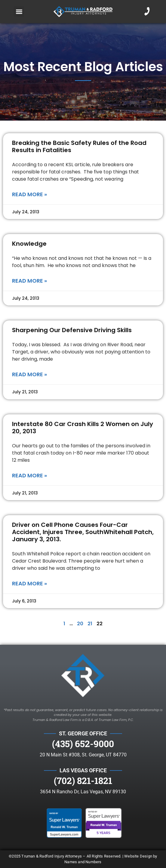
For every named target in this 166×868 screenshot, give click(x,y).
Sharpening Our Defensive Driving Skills (72, 330)
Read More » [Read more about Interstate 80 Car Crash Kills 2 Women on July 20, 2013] (29, 475)
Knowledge (29, 244)
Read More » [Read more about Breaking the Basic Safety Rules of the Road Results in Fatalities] (29, 194)
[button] (19, 12)
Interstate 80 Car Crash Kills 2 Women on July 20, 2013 (83, 428)
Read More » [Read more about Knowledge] (29, 281)
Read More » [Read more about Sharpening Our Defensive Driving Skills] (29, 374)
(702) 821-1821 (83, 781)
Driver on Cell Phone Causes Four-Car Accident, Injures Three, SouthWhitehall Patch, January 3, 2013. (83, 532)
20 (80, 624)
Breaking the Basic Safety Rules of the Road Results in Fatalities (79, 146)
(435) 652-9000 (83, 744)
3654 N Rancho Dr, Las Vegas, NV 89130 (83, 792)
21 (90, 624)
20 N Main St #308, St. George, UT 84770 (83, 755)
